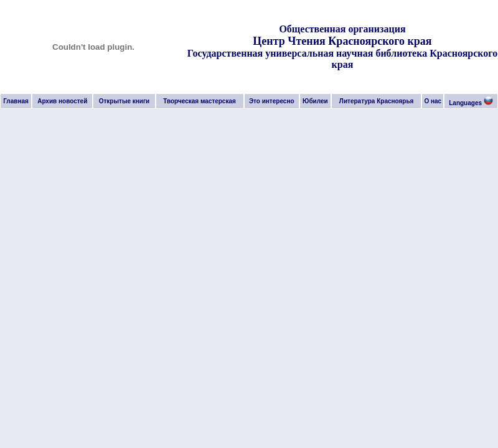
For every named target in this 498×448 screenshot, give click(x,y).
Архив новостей (62, 101)
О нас (433, 101)
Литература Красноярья (377, 101)
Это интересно (272, 101)
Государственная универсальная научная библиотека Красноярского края (342, 59)
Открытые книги (125, 101)
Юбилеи (315, 101)
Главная (16, 101)
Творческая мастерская (200, 101)
